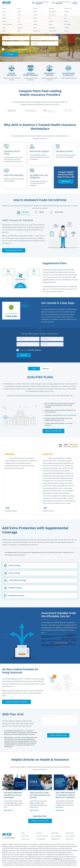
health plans (25, 836)
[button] (2, 111)
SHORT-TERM (56, 212)
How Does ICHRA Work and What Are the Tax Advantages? (13, 795)
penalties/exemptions (42, 836)
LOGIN (75, 3)
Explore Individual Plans (14, 250)
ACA (34, 369)
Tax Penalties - (46, 643)
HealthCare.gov (58, 859)
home (23, 833)
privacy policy (70, 839)
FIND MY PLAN (66, 182)
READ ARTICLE (8, 811)
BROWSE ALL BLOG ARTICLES (40, 821)
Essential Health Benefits (69, 415)
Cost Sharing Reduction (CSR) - (51, 639)
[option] (12, 111)
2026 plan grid (55, 833)
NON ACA (46, 369)
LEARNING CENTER (56, 8)
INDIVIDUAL (23, 212)
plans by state (70, 833)
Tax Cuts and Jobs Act (12, 679)
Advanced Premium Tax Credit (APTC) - (54, 635)
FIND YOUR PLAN (24, 8)
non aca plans (25, 839)
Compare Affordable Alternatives (16, 702)
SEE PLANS (10, 54)
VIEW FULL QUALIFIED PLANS (53, 431)
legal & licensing (70, 836)
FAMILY (39, 212)
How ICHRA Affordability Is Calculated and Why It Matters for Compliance (65, 795)
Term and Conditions (20, 49)
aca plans (39, 833)
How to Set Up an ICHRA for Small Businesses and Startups (40, 795)
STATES (40, 8)
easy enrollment (41, 839)
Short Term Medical (56, 836)
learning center (55, 839)
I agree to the (14, 49)
